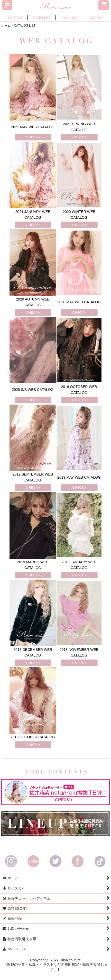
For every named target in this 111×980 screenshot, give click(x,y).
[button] (7, 5)
